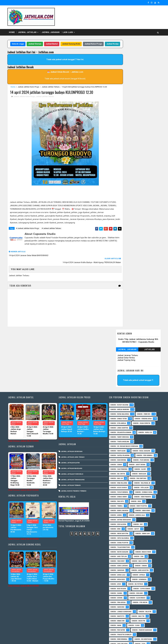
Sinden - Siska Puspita (119, 498)
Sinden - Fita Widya (139, 558)
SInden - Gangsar (117, 526)
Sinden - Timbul (133, 457)
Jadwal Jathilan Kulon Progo (30, 90)
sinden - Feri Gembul (118, 411)
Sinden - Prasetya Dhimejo (120, 595)
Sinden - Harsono (117, 562)
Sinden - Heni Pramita (118, 452)
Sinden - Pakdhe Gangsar (120, 590)
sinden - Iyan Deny (117, 516)
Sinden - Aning (115, 471)
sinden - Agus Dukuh (141, 438)
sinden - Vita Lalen (117, 443)
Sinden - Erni (115, 484)
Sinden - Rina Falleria (142, 434)
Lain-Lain (69, 30)
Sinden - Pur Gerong (118, 415)
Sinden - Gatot (133, 484)
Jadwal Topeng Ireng (125, 66)
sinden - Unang (140, 521)
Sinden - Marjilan (117, 429)
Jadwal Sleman (39, 42)
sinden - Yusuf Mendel (140, 443)
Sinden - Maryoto (117, 572)
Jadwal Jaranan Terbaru (126, 62)
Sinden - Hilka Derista (118, 374)
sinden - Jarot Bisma (118, 420)
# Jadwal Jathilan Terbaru (53, 236)
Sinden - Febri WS (143, 360)
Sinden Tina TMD (134, 618)
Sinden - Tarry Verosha (140, 388)
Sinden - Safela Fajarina (119, 406)
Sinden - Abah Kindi (142, 466)
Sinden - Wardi (115, 613)
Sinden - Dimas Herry (142, 448)
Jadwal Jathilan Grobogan (72, 398)
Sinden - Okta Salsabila (119, 494)
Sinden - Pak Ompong (118, 434)
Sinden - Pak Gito (140, 452)
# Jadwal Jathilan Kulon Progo (29, 236)
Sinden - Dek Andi (135, 549)
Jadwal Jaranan (52, 30)
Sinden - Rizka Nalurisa (119, 360)
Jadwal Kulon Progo (97, 42)
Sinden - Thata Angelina (119, 392)
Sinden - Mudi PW (138, 576)
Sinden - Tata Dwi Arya (118, 608)
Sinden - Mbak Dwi (117, 576)
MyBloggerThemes (54, 639)
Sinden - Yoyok (134, 613)
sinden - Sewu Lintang (118, 521)
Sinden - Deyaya (116, 553)
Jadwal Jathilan (28, 30)
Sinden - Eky (137, 480)
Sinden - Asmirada (139, 535)
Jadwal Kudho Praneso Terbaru (74, 437)
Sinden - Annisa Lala (136, 471)
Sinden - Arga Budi (117, 535)
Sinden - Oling (133, 581)
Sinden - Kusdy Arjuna (119, 351)
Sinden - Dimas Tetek (118, 365)
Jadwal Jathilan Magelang (72, 415)
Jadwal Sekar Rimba (125, 64)
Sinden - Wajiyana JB (118, 438)
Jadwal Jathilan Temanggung (73, 426)
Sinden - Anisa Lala (117, 530)
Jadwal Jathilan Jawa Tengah (73, 403)
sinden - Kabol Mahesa (119, 466)
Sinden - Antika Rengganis (120, 475)
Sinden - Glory (115, 425)
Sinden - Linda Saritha (119, 379)
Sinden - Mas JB (137, 429)
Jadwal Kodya (61, 47)
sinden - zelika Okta (118, 627)
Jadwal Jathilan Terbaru (52, 90)
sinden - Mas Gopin (139, 516)
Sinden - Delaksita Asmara (120, 383)
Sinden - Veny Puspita (118, 461)
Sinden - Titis (139, 608)
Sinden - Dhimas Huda (118, 448)
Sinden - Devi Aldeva (118, 480)
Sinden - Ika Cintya (136, 425)
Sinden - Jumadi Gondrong (120, 567)
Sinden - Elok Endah (137, 553)
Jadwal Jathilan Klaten (71, 409)
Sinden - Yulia (115, 618)
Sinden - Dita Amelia (142, 369)
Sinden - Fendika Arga (118, 369)
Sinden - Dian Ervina (141, 411)
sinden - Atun (115, 622)
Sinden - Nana (115, 581)
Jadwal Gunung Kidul (75, 42)
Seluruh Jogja (22, 42)
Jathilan (148, 56)
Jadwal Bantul (56, 42)
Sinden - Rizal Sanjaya (141, 402)
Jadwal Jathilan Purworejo (72, 420)
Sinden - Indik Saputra (119, 489)
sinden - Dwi (138, 512)
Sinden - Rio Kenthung (118, 604)
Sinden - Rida (115, 457)
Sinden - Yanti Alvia (117, 402)
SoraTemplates (25, 639)
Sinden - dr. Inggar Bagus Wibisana (124, 397)
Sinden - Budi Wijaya (118, 544)
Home (13, 30)
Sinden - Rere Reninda (118, 599)
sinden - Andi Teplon (118, 512)
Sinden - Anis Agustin (139, 526)
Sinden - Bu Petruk (135, 539)
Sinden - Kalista (144, 567)
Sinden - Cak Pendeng (142, 420)
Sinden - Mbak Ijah (142, 489)
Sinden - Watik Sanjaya (119, 507)
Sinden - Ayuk (115, 539)
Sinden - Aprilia (138, 530)
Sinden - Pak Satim (117, 585)
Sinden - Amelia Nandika (119, 356)
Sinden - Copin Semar (141, 544)
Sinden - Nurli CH (116, 388)
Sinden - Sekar (139, 415)
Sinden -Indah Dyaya (142, 507)
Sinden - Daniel (116, 549)
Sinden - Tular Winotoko (120, 503)
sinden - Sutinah (134, 622)
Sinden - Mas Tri (137, 572)
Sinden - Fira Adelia (117, 558)
